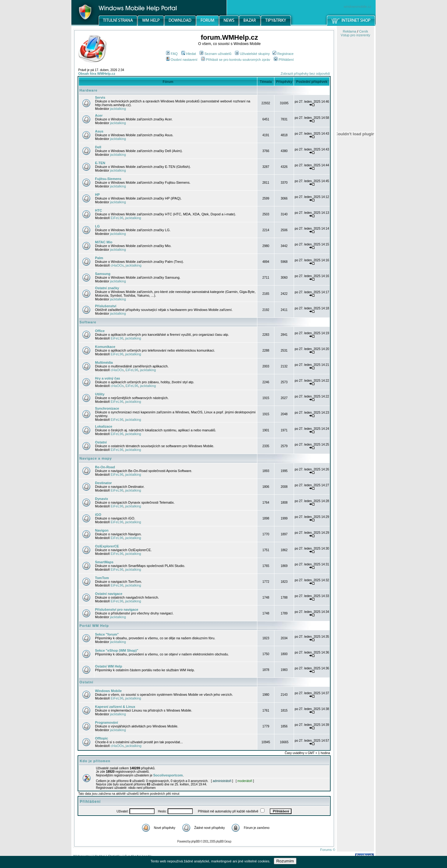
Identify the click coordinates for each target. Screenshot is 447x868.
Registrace (283, 54)
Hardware (88, 90)
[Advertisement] (355, 324)
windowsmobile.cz (357, 7)
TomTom (102, 578)
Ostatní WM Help (108, 666)
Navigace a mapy (96, 458)
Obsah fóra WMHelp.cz (97, 74)
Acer (99, 115)
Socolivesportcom (168, 775)
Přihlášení (284, 60)
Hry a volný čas (108, 378)
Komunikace (105, 347)
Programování (106, 722)
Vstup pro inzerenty (356, 35)
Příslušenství (106, 306)
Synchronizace (107, 408)
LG (97, 226)
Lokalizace (104, 426)
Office (100, 331)
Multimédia (104, 362)
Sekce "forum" (107, 634)
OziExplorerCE (107, 546)
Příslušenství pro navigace (117, 609)
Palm (99, 258)
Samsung (103, 274)
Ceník (364, 31)
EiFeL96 (117, 218)
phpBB (195, 841)
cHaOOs (117, 265)
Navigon (102, 530)
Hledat (189, 54)
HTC (99, 210)
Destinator (103, 483)
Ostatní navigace (109, 594)
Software (88, 322)
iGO (98, 515)
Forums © (328, 850)
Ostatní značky (107, 288)
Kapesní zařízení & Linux (115, 707)
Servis (100, 97)
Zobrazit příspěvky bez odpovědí (305, 74)
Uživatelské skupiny (252, 54)
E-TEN (100, 163)
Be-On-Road (105, 467)
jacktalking (118, 109)
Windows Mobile (108, 691)
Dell (98, 147)
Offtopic (102, 738)
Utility (100, 394)
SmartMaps (104, 562)
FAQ (172, 54)
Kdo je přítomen (95, 761)
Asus (99, 131)
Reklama (349, 31)
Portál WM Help (94, 626)
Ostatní (101, 442)
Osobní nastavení (182, 60)
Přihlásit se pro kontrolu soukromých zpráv (236, 60)
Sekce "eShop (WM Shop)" (117, 650)
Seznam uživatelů (215, 54)
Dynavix (102, 499)
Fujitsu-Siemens (108, 179)
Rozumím (285, 861)
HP (97, 195)
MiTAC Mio (104, 242)
